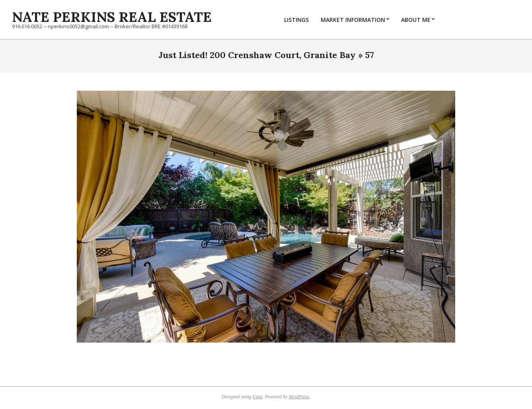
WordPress (299, 397)
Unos (258, 397)
